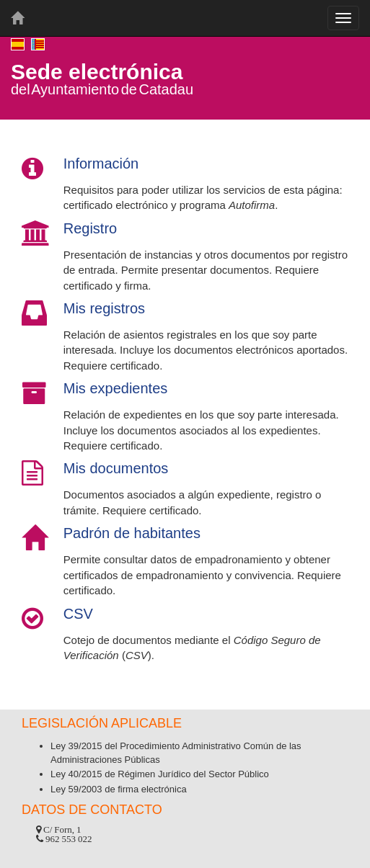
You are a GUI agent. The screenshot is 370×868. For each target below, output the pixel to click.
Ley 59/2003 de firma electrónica (119, 789)
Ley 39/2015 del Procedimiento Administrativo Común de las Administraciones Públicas (176, 753)
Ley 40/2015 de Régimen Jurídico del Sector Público (160, 774)
